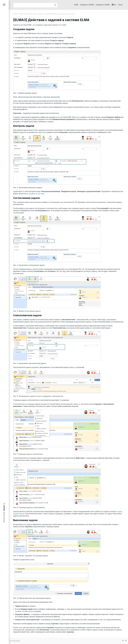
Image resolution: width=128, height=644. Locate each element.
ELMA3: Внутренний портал (28, 14)
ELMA (76, 5)
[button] (114, 5)
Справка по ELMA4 (103, 5)
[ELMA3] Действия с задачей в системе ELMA (60, 14)
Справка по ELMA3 (87, 5)
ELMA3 (15, 14)
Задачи (41, 14)
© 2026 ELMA (15, 641)
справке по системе (36, 194)
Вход (121, 5)
